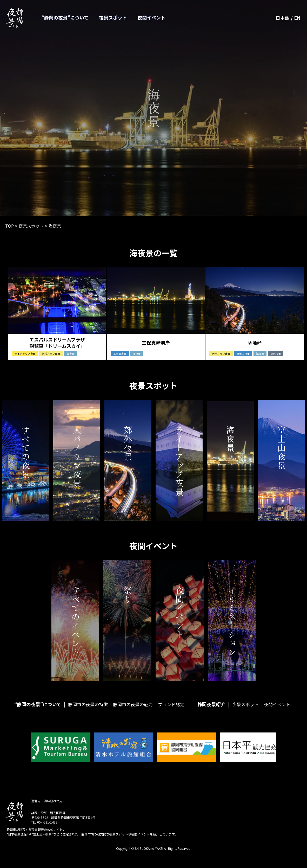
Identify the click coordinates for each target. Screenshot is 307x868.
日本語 (283, 18)
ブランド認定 (171, 707)
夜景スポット (113, 17)
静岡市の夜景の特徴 (88, 707)
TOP (9, 226)
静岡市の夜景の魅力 (133, 707)
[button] (35, 750)
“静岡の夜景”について (65, 17)
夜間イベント (151, 17)
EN (297, 18)
